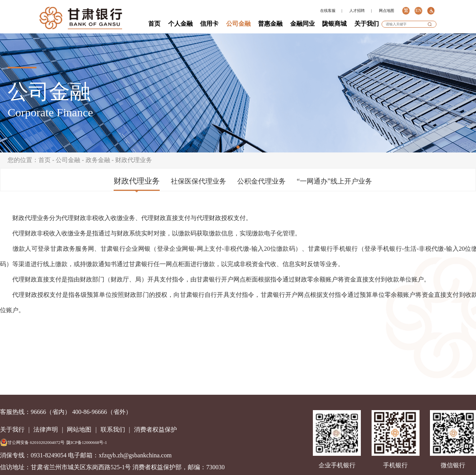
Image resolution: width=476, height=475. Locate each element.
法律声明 (46, 429)
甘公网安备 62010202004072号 (32, 442)
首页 (154, 24)
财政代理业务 (134, 160)
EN (418, 11)
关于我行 (12, 429)
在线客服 (328, 11)
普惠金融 (270, 24)
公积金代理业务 (261, 181)
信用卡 (209, 24)
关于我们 (367, 24)
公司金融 (238, 24)
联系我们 (113, 429)
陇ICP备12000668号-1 (87, 442)
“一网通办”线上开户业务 (334, 181)
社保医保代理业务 (198, 181)
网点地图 (387, 11)
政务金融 (98, 160)
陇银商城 (334, 24)
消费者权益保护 (155, 429)
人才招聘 (357, 11)
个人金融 (180, 24)
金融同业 (302, 24)
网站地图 (79, 429)
